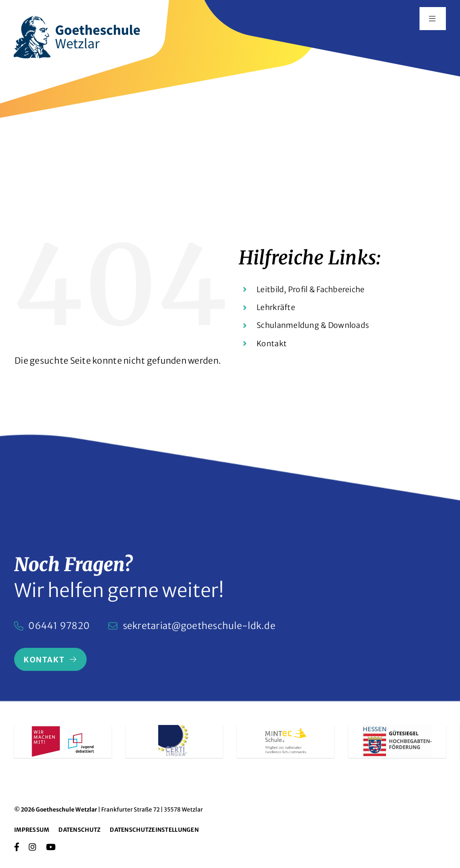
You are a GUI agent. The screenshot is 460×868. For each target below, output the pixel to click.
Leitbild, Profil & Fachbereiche (311, 289)
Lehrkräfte (276, 307)
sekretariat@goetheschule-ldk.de (199, 626)
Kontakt (272, 343)
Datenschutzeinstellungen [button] (154, 830)
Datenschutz (79, 830)
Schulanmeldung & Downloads (313, 325)
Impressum (32, 830)
